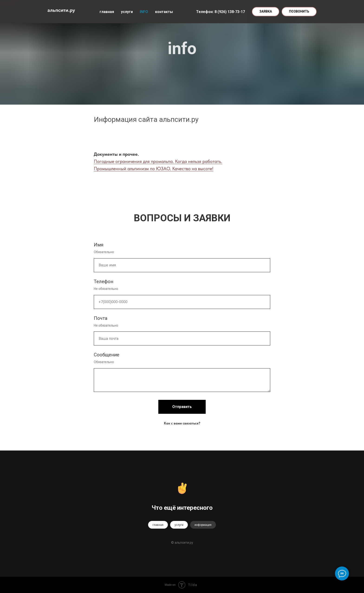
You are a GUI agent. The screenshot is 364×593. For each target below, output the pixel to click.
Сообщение (107, 355)
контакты (164, 12)
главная (107, 12)
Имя (99, 245)
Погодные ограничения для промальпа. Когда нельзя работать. (158, 161)
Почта (101, 318)
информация (203, 525)
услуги (127, 12)
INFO (144, 12)
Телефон (104, 282)
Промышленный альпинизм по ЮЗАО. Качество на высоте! (154, 169)
